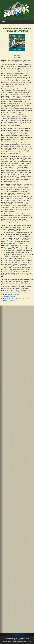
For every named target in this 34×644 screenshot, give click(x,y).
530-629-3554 (22, 298)
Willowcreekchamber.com (8, 297)
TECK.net (29, 642)
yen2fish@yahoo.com (7, 300)
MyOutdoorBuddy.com (13, 295)
